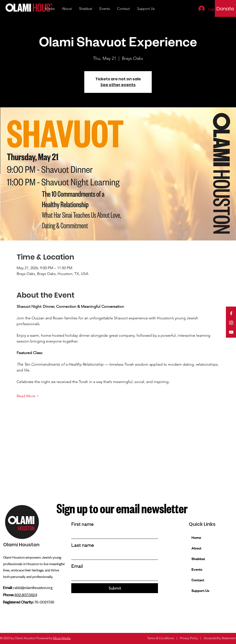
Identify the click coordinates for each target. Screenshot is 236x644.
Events (197, 569)
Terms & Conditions (161, 638)
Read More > (28, 396)
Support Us (200, 590)
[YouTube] (231, 332)
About (196, 548)
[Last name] (113, 555)
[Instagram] (231, 323)
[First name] (113, 534)
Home (196, 537)
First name (82, 524)
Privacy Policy (189, 638)
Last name (83, 545)
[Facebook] (231, 313)
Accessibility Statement (220, 638)
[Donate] (225, 9)
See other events (118, 85)
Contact (198, 580)
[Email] (113, 576)
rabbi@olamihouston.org (33, 587)
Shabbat (198, 558)
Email (77, 566)
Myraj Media (62, 638)
